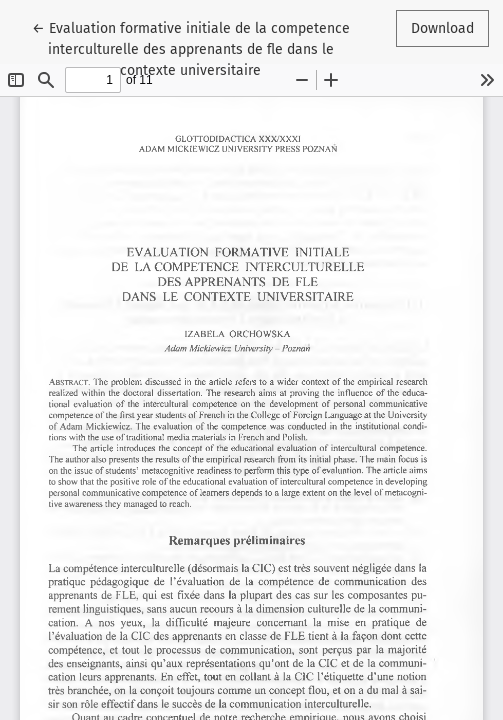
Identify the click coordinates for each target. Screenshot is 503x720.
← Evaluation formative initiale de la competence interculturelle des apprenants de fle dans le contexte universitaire (191, 48)
